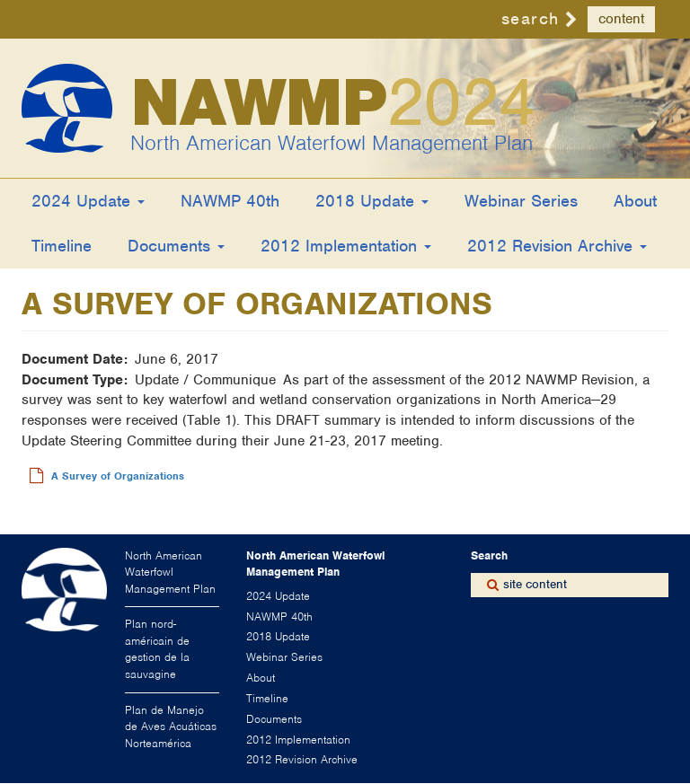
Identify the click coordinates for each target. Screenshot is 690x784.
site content (535, 584)
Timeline (62, 246)
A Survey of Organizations (118, 476)
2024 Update (88, 201)
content (621, 19)
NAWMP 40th (230, 201)
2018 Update (372, 201)
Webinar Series (521, 201)
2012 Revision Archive (557, 246)
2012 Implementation (346, 246)
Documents (176, 246)
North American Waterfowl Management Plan (332, 143)
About (635, 201)
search (531, 18)
